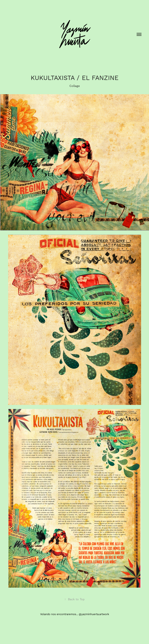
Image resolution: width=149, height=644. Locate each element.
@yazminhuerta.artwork (94, 614)
